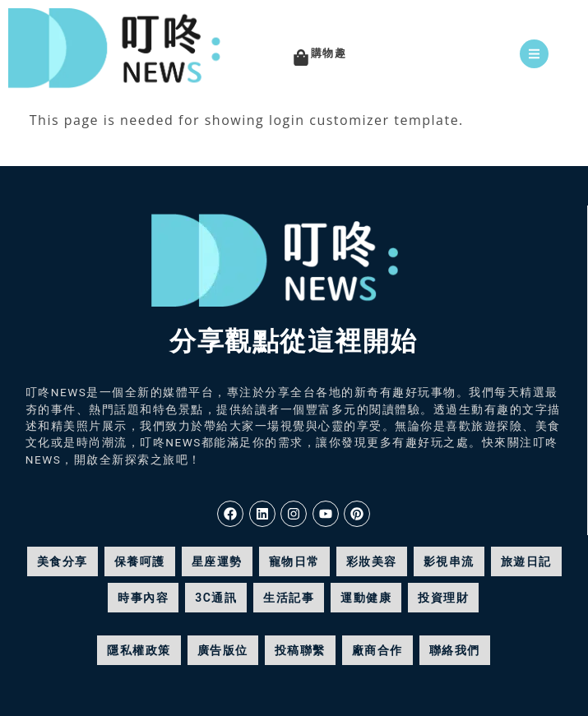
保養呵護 (140, 561)
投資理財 (443, 598)
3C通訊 (216, 598)
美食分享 (63, 561)
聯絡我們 (455, 650)
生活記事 (289, 598)
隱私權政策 (139, 650)
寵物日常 (294, 561)
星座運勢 (217, 561)
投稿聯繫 (300, 650)
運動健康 (366, 598)
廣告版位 (223, 650)
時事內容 (143, 598)
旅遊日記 (526, 561)
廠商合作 (377, 650)
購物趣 (329, 53)
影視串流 (449, 561)
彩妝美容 (372, 561)
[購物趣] (301, 58)
